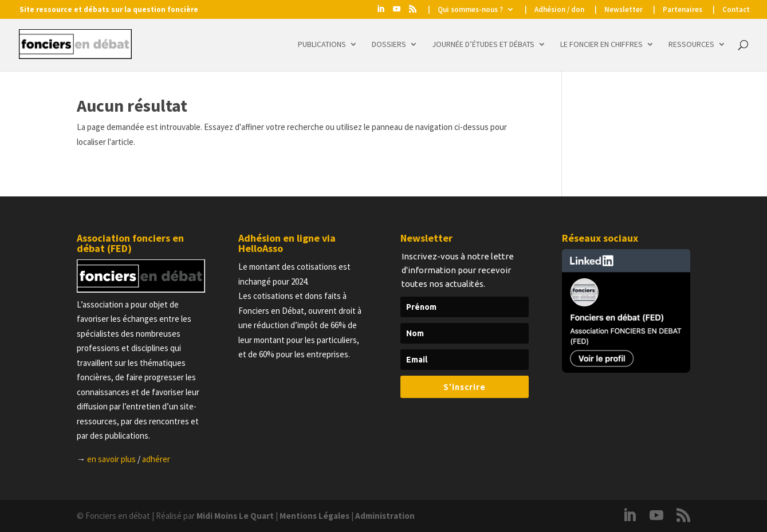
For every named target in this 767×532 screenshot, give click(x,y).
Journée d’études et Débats (483, 45)
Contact (736, 10)
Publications (322, 45)
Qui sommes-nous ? (470, 10)
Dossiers (389, 45)
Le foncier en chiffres (601, 45)
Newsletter (624, 10)
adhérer (156, 459)
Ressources (691, 45)
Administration (385, 516)
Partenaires (683, 10)
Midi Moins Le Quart (235, 516)
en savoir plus (111, 459)
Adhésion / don (559, 10)
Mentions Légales (314, 516)
